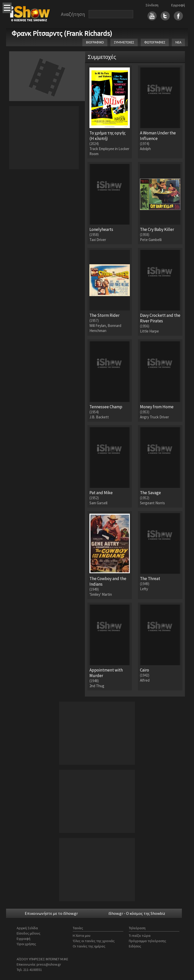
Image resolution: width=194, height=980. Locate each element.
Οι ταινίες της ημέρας (89, 946)
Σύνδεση (152, 5)
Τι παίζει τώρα (140, 936)
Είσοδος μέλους (29, 933)
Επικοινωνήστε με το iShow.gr (51, 913)
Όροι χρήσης (26, 944)
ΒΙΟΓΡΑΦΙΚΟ (95, 42)
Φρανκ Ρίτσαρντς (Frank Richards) (62, 33)
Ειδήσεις (135, 946)
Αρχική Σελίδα (27, 928)
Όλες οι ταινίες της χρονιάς (94, 941)
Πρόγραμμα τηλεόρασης (148, 941)
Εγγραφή (178, 5)
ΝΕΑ (178, 42)
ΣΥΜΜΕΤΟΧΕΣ (124, 42)
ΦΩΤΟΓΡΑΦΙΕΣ (155, 42)
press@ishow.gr (49, 964)
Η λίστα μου (82, 936)
